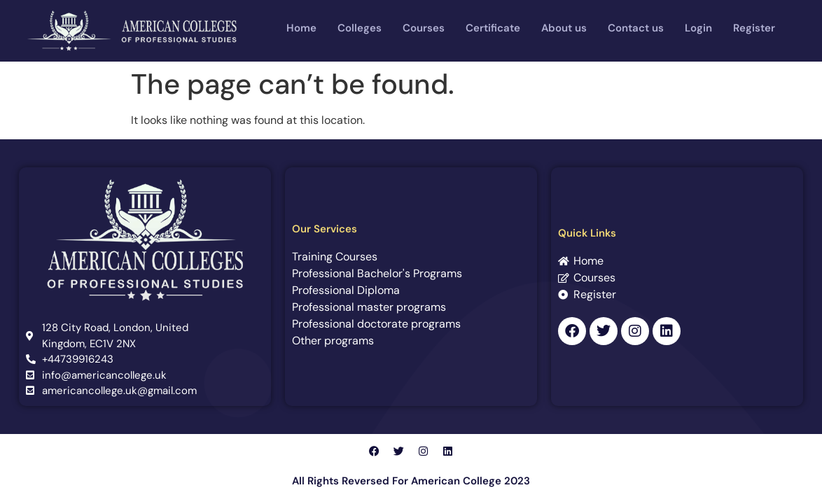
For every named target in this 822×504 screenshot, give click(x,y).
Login (698, 28)
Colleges (360, 28)
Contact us (636, 28)
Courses (424, 28)
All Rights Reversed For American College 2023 (411, 481)
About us (564, 28)
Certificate (493, 28)
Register (754, 28)
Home (301, 28)
